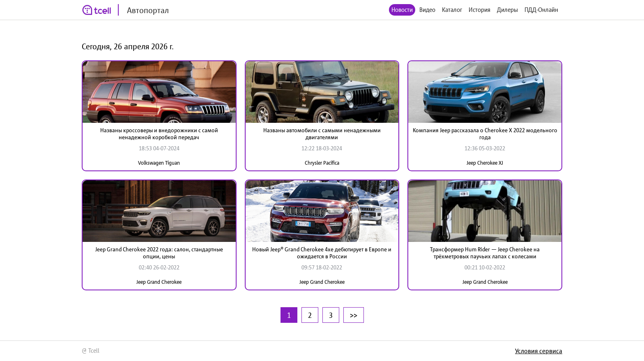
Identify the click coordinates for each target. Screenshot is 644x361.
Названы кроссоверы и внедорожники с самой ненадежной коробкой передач (159, 134)
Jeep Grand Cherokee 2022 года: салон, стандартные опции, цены (159, 253)
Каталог (452, 10)
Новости (402, 10)
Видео (427, 10)
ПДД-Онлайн (541, 10)
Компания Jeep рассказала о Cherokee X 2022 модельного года (485, 134)
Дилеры (507, 10)
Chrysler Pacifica (322, 163)
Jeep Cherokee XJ (485, 163)
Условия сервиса (539, 351)
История (480, 10)
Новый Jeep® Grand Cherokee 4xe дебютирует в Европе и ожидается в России (322, 253)
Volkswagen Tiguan (159, 163)
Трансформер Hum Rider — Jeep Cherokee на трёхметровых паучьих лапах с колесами (485, 253)
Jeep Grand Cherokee (159, 282)
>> (354, 315)
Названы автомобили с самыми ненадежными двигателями (322, 134)
